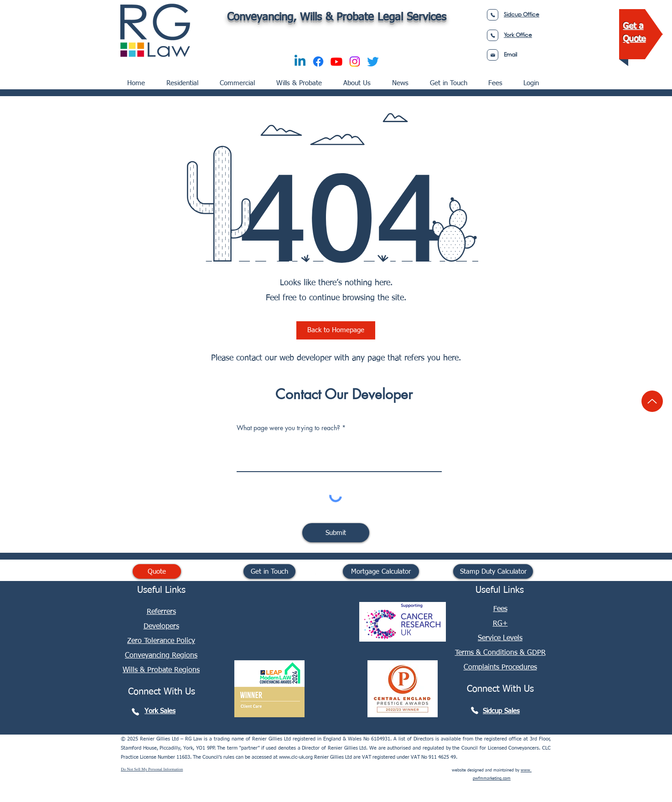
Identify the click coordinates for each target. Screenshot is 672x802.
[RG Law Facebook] (315, 571)
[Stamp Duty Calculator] (493, 571)
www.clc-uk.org (296, 757)
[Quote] (157, 571)
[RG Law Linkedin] (296, 571)
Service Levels (500, 638)
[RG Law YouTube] (333, 571)
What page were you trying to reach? (288, 428)
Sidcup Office (522, 14)
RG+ (500, 624)
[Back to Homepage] (336, 330)
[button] (240, 79)
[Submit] (336, 533)
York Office (518, 35)
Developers (161, 627)
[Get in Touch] (269, 571)
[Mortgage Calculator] (381, 571)
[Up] (652, 401)
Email (510, 54)
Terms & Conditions (487, 653)
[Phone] (493, 15)
